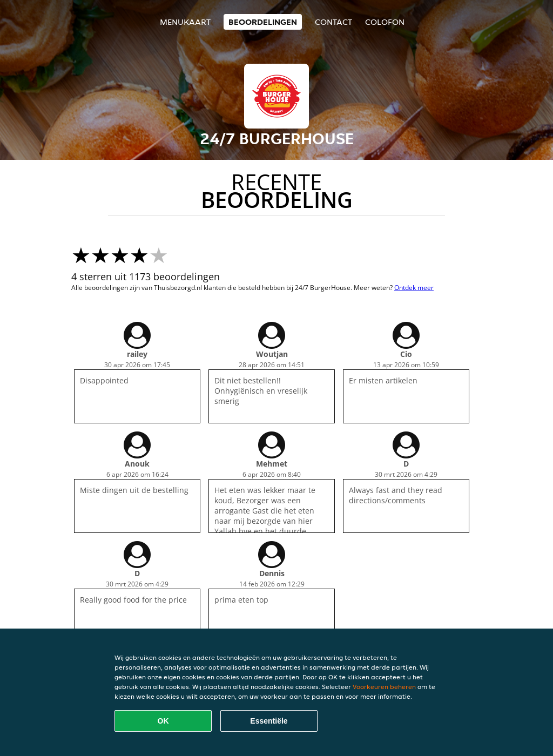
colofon (385, 22)
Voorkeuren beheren (384, 687)
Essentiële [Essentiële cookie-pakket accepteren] (269, 721)
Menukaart (185, 22)
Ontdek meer (414, 288)
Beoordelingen (263, 22)
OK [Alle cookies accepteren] (163, 721)
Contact (333, 22)
